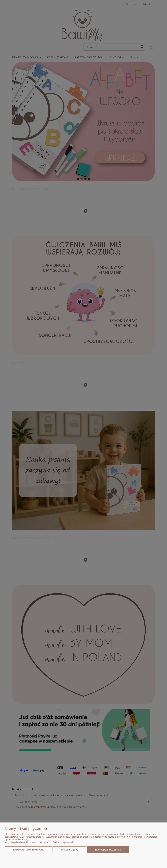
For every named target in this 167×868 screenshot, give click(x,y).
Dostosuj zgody (69, 850)
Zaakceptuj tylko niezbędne (28, 850)
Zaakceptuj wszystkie (108, 850)
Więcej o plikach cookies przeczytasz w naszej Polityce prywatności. (40, 842)
